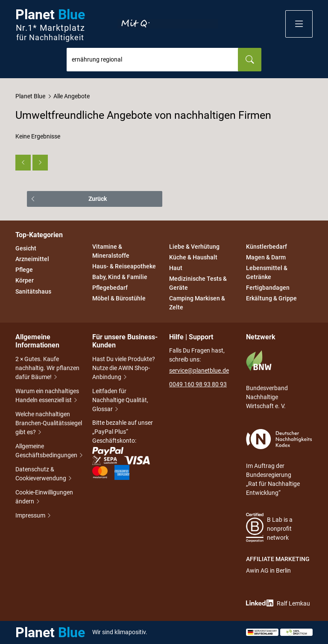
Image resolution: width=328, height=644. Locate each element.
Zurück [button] (98, 199)
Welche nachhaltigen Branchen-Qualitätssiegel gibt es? (49, 424)
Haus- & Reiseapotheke (124, 266)
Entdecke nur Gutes (168, 24)
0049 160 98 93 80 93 (198, 384)
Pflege (24, 270)
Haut (176, 268)
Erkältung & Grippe (271, 299)
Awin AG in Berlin (268, 570)
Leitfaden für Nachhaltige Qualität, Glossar (120, 401)
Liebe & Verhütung (194, 247)
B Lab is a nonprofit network (269, 528)
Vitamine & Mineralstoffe (111, 251)
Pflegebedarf (110, 288)
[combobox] (152, 60)
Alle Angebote (72, 96)
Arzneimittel (32, 259)
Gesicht (26, 248)
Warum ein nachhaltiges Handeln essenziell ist (47, 396)
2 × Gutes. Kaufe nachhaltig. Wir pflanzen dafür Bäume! (47, 369)
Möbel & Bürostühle (119, 299)
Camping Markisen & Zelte (197, 303)
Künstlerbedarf (266, 247)
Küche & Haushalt (193, 257)
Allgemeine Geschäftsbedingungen (49, 451)
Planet (50, 24)
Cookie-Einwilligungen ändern (44, 498)
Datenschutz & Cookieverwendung (44, 475)
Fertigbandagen (268, 288)
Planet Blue (30, 96)
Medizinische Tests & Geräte (198, 283)
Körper (25, 281)
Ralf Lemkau (278, 603)
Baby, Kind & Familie (120, 277)
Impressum (31, 516)
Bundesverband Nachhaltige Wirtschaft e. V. (267, 380)
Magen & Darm (266, 257)
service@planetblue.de (199, 371)
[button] (299, 24)
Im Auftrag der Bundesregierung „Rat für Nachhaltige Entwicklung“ (279, 463)
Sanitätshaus (33, 291)
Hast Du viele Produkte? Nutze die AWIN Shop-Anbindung (124, 369)
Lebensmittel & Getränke (267, 272)
